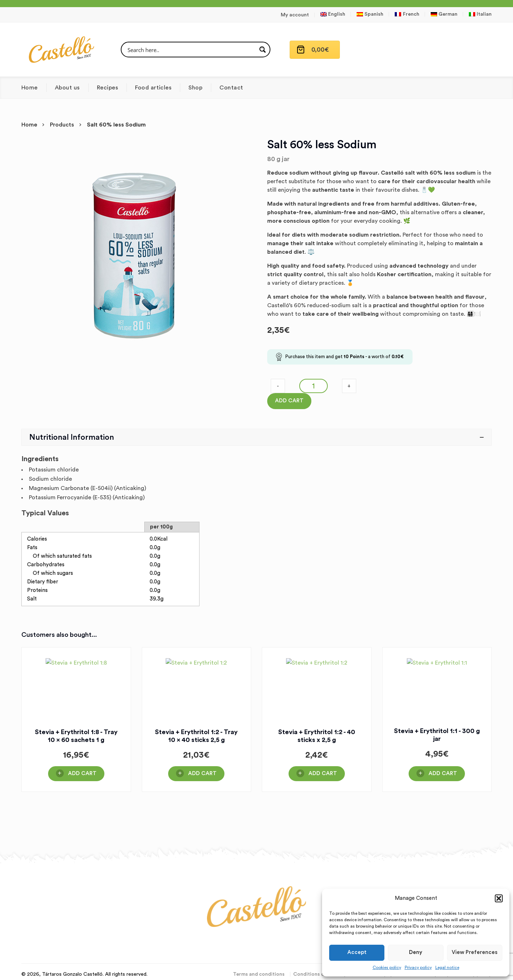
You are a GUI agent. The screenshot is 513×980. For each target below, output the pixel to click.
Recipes (107, 88)
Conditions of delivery (320, 974)
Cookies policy (387, 968)
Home (30, 88)
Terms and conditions (259, 974)
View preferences (475, 952)
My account (295, 15)
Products (62, 125)
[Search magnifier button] (263, 50)
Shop (195, 88)
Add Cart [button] (82, 773)
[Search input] (191, 50)
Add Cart (289, 401)
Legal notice (447, 968)
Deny (416, 952)
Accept (357, 952)
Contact (231, 88)
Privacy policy (418, 968)
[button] (499, 898)
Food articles (153, 88)
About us (67, 88)
